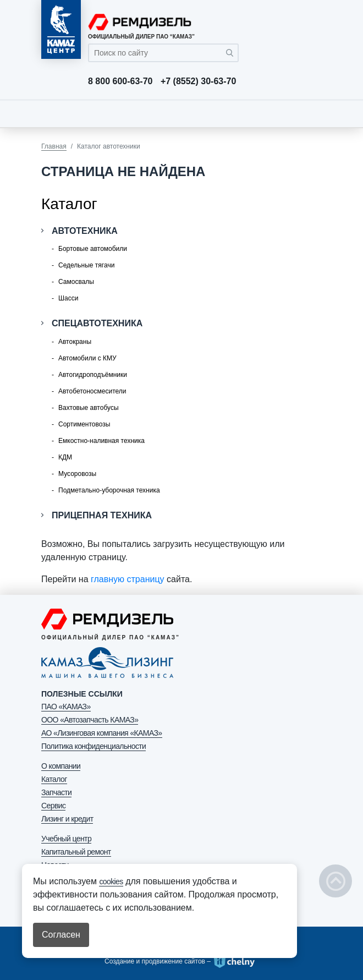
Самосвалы (76, 282)
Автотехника (85, 231)
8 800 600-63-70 (120, 81)
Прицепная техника (102, 515)
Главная (54, 146)
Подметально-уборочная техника (109, 490)
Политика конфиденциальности (94, 746)
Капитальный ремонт (76, 852)
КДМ (65, 457)
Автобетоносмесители (92, 391)
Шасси (68, 298)
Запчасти (56, 792)
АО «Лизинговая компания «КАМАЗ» (102, 733)
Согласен (61, 935)
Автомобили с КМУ (87, 358)
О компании (61, 766)
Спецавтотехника (97, 323)
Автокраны (75, 342)
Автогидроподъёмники (93, 375)
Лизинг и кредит (67, 819)
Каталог (54, 779)
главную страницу (128, 579)
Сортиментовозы (84, 424)
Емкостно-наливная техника (101, 441)
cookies (111, 882)
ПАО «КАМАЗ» (66, 707)
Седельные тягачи (86, 265)
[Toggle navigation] (311, 113)
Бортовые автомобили (93, 249)
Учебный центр (66, 839)
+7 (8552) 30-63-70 (198, 81)
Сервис (53, 806)
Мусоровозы (77, 474)
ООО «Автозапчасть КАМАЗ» (90, 720)
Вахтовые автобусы (89, 408)
